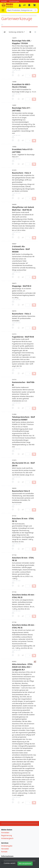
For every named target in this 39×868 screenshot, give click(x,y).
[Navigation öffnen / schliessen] (4, 10)
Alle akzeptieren (25, 864)
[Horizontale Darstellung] (35, 32)
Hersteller (5, 849)
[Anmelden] (20, 5)
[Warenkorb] (35, 5)
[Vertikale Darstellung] (30, 32)
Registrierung (7, 835)
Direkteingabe (7, 846)
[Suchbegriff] (20, 10)
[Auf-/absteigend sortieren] (5, 32)
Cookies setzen (10, 863)
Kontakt (4, 852)
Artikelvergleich (7, 838)
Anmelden (5, 833)
